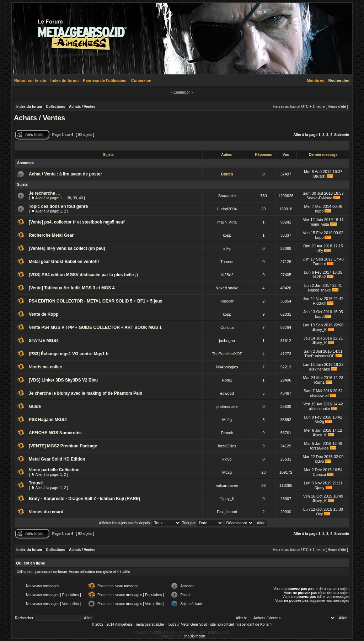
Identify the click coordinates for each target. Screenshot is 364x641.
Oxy (320, 514)
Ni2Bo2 (227, 275)
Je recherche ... (44, 193)
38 (69, 198)
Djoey (319, 488)
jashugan (227, 341)
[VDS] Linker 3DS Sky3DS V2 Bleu (63, 380)
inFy (227, 248)
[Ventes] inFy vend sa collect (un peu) (67, 248)
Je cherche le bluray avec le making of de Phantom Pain (85, 393)
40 (81, 198)
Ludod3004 (227, 209)
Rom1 (227, 380)
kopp (320, 211)
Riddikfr (227, 301)
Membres (315, 80)
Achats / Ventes (82, 107)
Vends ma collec (45, 367)
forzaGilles (227, 446)
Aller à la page (305, 135)
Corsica (227, 327)
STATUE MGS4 (44, 341)
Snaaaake (227, 196)
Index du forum (65, 80)
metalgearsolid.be (150, 624)
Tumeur (227, 262)
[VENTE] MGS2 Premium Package (63, 446)
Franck (227, 433)
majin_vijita (227, 222)
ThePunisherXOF (227, 354)
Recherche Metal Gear (51, 235)
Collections (55, 107)
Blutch (227, 174)
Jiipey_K (320, 330)
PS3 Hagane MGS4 (48, 420)
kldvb (227, 459)
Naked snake (227, 288)
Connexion (141, 80)
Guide (35, 406)
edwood (227, 393)
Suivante (342, 135)
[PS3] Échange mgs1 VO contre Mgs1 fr (69, 354)
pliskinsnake (320, 369)
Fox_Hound (227, 512)
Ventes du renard (46, 512)
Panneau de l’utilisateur (105, 80)
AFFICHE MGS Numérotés (55, 433)
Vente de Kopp (44, 314)
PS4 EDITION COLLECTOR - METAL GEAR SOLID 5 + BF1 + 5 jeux (95, 301)
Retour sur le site (30, 80)
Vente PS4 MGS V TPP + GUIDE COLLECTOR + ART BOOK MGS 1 (95, 327)
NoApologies (227, 367)
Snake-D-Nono (319, 198)
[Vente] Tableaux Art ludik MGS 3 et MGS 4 (72, 288)
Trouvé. (36, 483)
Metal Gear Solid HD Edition (57, 459)
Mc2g (227, 420)
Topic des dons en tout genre (58, 206)
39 (75, 198)
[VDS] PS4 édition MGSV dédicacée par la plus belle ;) (83, 275)
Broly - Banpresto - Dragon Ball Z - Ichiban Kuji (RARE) (84, 499)
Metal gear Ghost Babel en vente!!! (64, 262)
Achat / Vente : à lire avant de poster (65, 174)
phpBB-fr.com (195, 636)
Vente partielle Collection (54, 470)
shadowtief (319, 395)
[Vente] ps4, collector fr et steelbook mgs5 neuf (77, 222)
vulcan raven (227, 485)
